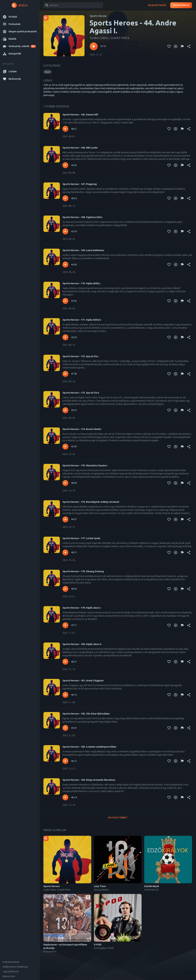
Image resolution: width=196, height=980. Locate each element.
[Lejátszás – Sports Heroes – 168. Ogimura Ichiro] (65, 231)
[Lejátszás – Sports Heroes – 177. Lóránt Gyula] (65, 553)
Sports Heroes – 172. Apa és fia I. (81, 356)
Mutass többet (118, 818)
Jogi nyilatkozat (11, 971)
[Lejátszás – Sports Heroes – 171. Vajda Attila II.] (65, 337)
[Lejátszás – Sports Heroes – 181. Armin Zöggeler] (65, 695)
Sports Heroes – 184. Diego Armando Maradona (89, 780)
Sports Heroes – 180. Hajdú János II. (82, 644)
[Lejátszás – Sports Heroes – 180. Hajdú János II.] (65, 662)
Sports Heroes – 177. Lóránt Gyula (81, 538)
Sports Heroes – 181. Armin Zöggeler (83, 681)
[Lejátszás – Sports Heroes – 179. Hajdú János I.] (65, 625)
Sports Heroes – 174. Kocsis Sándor (82, 429)
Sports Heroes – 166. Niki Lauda (80, 148)
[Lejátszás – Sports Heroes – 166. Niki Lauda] (65, 165)
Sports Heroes (98, 16)
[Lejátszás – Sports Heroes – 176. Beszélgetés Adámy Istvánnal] (65, 519)
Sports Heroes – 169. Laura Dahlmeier (83, 250)
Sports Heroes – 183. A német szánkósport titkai (89, 747)
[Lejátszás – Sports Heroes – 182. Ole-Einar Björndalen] (65, 728)
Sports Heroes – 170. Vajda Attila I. (82, 283)
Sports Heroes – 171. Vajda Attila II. (82, 320)
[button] (20, 17)
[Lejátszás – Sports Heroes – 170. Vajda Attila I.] (65, 301)
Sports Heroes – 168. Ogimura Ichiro (82, 217)
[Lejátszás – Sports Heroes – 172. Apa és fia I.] (65, 374)
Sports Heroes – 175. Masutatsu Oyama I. (85, 465)
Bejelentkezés (157, 5)
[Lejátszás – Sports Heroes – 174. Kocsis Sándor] (65, 447)
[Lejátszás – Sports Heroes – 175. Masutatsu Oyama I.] (65, 483)
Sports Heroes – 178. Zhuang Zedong (83, 571)
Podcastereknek (11, 962)
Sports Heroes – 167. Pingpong (80, 184)
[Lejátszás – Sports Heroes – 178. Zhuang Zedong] (65, 589)
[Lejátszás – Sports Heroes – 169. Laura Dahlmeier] (65, 265)
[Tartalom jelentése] (182, 46)
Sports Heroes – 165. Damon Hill (80, 115)
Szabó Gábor (99, 38)
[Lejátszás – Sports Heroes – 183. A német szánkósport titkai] (65, 761)
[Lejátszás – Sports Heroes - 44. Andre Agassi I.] (94, 46)
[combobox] (73, 5)
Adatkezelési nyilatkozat (15, 967)
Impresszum (9, 976)
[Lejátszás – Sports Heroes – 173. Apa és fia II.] (65, 410)
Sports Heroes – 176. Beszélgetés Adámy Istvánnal (91, 502)
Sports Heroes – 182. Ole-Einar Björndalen (86, 714)
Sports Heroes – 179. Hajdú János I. (82, 608)
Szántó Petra (120, 38)
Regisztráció (181, 5)
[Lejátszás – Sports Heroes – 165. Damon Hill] (65, 129)
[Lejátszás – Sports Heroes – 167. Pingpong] (65, 198)
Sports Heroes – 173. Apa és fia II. (81, 393)
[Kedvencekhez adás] (169, 46)
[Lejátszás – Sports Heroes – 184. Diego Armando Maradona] (65, 797)
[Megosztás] (189, 46)
